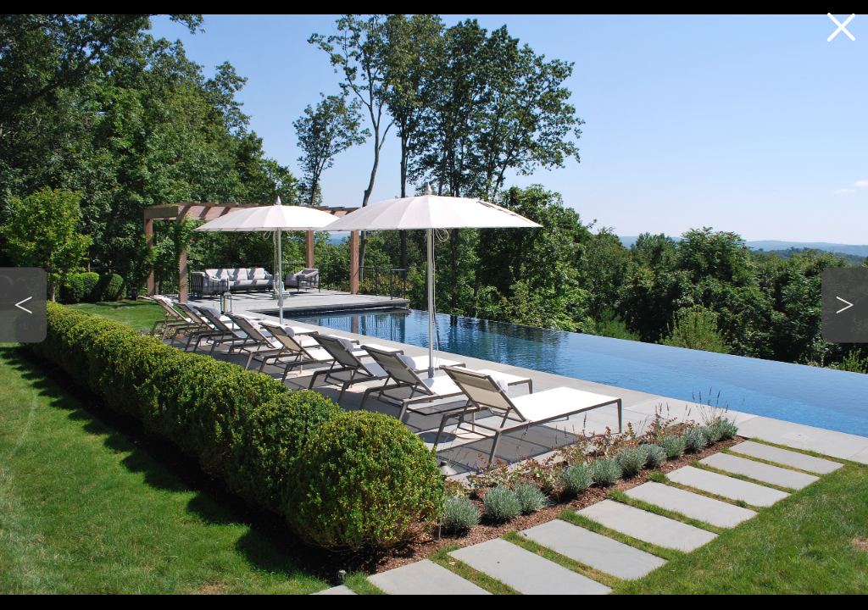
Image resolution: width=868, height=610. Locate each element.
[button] (23, 305)
